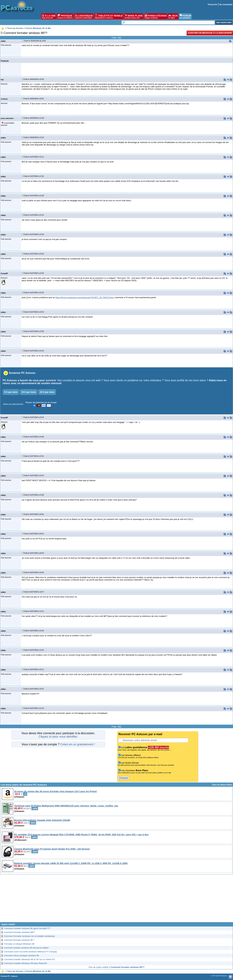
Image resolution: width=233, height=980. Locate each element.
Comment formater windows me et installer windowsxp (29, 936)
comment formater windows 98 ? (19, 940)
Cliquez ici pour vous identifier (58, 737)
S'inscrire (212, 4)
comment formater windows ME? (19, 932)
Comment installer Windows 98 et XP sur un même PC (30, 959)
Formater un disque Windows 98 (19, 944)
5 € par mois (11, 392)
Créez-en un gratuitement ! (78, 744)
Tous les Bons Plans (222, 785)
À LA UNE (49, 16)
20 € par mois (47, 392)
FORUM (185, 16)
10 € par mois (29, 392)
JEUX (173, 16)
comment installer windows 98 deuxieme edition (26, 948)
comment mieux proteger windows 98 (21, 956)
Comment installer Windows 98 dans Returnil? (26, 963)
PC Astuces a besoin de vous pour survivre (29, 380)
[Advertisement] (116, 900)
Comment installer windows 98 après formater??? (27, 928)
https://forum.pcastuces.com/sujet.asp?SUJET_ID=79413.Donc (85, 297)
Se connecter (226, 4)
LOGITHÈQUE (84, 16)
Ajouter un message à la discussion (210, 33)
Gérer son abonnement (13, 404)
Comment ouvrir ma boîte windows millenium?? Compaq (30, 952)
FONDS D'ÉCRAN (156, 16)
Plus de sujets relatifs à (117, 967)
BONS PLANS (134, 16)
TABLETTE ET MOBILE (109, 16)
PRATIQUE (65, 16)
